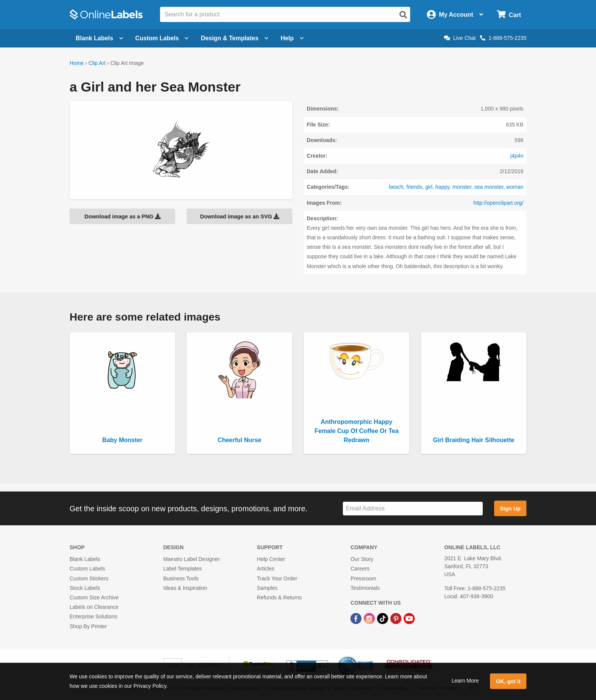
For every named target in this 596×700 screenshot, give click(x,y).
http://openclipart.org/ (498, 203)
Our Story (362, 559)
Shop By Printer (88, 626)
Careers (360, 569)
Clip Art (97, 63)
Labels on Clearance (94, 607)
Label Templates (182, 569)
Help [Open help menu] (292, 38)
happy (442, 187)
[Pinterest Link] (397, 618)
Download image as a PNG (122, 216)
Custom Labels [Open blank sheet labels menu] (162, 38)
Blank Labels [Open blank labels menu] (99, 38)
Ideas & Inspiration (185, 588)
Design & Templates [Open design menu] (235, 38)
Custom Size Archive (94, 597)
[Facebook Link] (357, 618)
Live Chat (460, 38)
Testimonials (365, 588)
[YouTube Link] (409, 618)
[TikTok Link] (383, 618)
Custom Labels (87, 569)
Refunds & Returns (279, 597)
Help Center (271, 559)
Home (77, 63)
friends (414, 187)
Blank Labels (85, 559)
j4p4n (517, 156)
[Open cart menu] (509, 15)
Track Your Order (277, 578)
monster (462, 187)
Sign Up (510, 509)
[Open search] (403, 15)
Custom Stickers (89, 578)
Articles (266, 569)
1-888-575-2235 (503, 38)
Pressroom (363, 578)
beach (396, 187)
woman (515, 187)
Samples (267, 588)
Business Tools (181, 578)
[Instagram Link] (370, 618)
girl (429, 187)
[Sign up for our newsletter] (413, 509)
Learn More (465, 681)
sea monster (489, 187)
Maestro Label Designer (191, 559)
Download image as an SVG (239, 216)
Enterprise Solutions (93, 616)
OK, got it (508, 681)
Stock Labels (85, 588)
